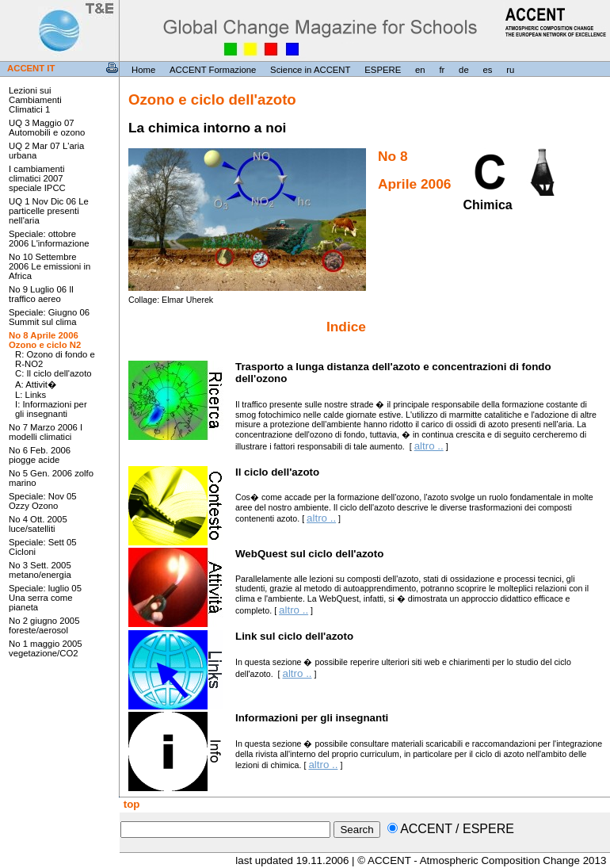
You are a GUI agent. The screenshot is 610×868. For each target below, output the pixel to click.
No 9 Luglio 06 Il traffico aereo (41, 294)
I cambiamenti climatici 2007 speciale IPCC (37, 178)
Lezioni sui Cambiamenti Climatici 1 (35, 100)
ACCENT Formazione (213, 70)
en (420, 70)
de (464, 70)
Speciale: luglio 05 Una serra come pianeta (45, 598)
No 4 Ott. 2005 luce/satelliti (38, 524)
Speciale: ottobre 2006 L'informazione (49, 239)
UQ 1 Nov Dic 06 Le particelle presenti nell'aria (49, 211)
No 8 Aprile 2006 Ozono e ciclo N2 (45, 340)
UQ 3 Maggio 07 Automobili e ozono (47, 128)
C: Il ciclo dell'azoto (53, 373)
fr (442, 70)
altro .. (429, 446)
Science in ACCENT (310, 70)
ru (510, 70)
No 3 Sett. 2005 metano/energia (40, 570)
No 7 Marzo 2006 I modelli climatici (46, 432)
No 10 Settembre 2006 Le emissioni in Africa (50, 266)
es (488, 70)
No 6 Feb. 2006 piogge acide (40, 455)
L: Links (30, 395)
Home (143, 70)
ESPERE (383, 70)
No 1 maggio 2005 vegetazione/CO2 (46, 648)
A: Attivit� (36, 384)
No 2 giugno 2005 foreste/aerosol (44, 625)
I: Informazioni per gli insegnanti (51, 409)
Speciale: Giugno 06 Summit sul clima (49, 317)
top (130, 804)
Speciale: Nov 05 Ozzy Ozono (43, 501)
